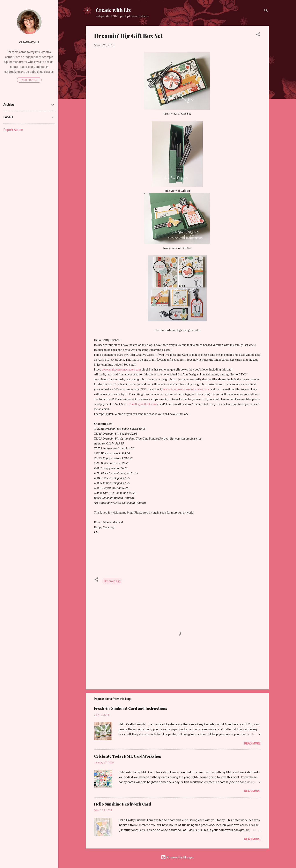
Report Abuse (13, 130)
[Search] (266, 11)
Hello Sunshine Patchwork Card (122, 804)
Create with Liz (113, 10)
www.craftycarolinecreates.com (121, 369)
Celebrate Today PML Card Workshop (128, 756)
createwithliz (29, 42)
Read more (252, 743)
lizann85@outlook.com (142, 404)
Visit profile (29, 80)
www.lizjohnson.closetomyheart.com (187, 389)
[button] (258, 35)
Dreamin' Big (112, 581)
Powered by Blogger (177, 857)
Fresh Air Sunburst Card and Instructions (131, 708)
